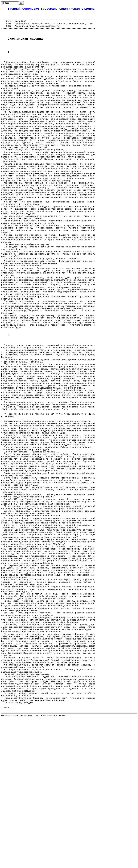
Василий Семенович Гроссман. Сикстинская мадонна (51, 9)
